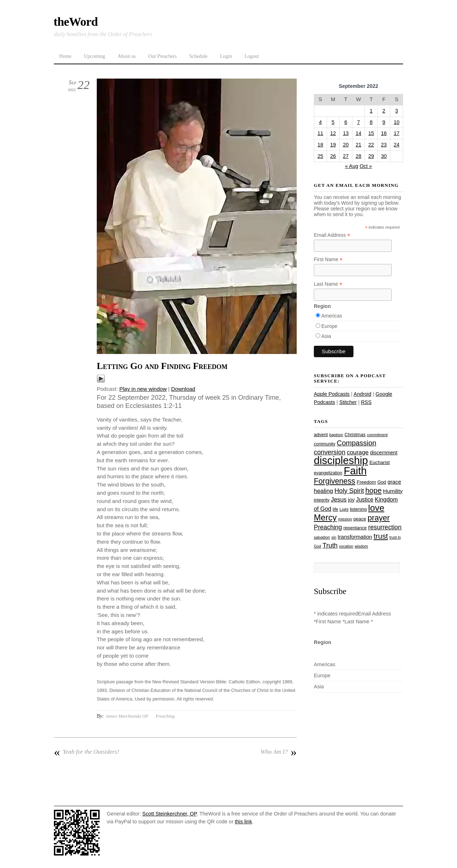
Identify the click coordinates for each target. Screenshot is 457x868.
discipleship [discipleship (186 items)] (341, 460)
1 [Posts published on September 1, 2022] (371, 111)
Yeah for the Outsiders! (87, 752)
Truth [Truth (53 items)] (330, 545)
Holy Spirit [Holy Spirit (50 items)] (349, 491)
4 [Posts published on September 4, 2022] (320, 122)
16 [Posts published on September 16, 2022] (384, 133)
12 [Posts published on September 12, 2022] (333, 133)
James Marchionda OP (127, 716)
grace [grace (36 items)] (394, 482)
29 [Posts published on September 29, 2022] (371, 156)
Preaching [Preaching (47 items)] (328, 527)
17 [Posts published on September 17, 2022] (397, 133)
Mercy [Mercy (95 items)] (325, 518)
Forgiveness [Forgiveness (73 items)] (335, 481)
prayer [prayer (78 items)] (378, 518)
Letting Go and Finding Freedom (162, 366)
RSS (366, 402)
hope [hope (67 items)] (373, 490)
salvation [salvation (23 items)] (322, 537)
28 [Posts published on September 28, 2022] (358, 156)
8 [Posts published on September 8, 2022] (371, 122)
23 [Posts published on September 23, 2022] (384, 145)
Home (65, 56)
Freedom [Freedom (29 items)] (366, 482)
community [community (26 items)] (325, 444)
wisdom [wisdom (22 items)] (361, 546)
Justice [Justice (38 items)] (365, 500)
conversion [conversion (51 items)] (330, 452)
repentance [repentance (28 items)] (355, 528)
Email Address (332, 235)
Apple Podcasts (332, 394)
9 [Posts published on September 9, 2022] (384, 122)
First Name (328, 260)
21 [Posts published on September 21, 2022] (358, 145)
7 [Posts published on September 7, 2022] (358, 122)
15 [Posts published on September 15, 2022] (371, 133)
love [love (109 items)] (376, 508)
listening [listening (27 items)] (358, 509)
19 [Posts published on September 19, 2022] (333, 145)
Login (226, 56)
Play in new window (143, 389)
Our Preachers (162, 56)
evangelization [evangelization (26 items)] (328, 473)
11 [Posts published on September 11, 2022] (320, 133)
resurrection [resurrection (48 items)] (385, 527)
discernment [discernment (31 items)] (384, 453)
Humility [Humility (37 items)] (393, 491)
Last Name (328, 284)
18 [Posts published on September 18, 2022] (320, 145)
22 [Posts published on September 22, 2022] (371, 145)
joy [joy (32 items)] (351, 500)
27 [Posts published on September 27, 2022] (346, 156)
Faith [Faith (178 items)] (355, 471)
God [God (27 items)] (382, 482)
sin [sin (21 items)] (334, 537)
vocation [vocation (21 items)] (346, 546)
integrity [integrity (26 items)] (322, 500)
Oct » (366, 166)
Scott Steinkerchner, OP (170, 814)
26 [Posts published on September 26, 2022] (333, 156)
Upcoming (94, 56)
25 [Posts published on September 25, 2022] (320, 156)
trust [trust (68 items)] (381, 536)
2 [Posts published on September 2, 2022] (384, 111)
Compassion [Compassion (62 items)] (356, 443)
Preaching (165, 716)
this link (243, 822)
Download (183, 389)
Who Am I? (279, 752)
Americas (332, 316)
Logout (252, 56)
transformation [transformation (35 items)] (355, 537)
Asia (326, 336)
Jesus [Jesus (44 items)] (339, 500)
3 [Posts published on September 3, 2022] (397, 111)
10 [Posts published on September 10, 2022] (397, 122)
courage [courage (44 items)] (358, 452)
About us (127, 56)
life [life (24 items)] (335, 509)
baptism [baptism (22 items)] (336, 435)
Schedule (198, 56)
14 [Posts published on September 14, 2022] (358, 133)
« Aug (351, 166)
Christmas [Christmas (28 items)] (355, 435)
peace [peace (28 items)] (360, 519)
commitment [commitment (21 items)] (377, 435)
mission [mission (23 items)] (345, 519)
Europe (329, 326)
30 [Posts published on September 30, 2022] (384, 156)
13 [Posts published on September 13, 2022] (346, 133)
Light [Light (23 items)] (344, 509)
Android (362, 394)
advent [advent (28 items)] (321, 435)
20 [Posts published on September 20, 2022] (346, 145)
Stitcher (348, 402)
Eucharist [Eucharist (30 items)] (380, 462)
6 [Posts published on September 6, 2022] (346, 122)
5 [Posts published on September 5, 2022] (333, 122)
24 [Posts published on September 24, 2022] (397, 145)
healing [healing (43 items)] (323, 491)
